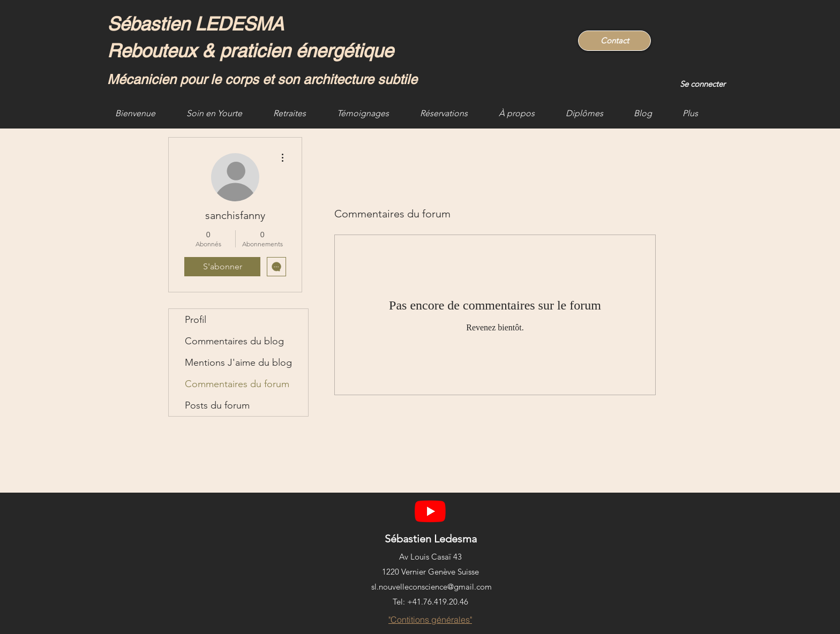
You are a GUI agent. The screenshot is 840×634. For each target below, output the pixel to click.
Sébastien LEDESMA (198, 24)
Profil (196, 320)
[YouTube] (430, 511)
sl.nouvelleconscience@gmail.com (432, 587)
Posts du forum (217, 405)
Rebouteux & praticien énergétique (250, 51)
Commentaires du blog (234, 341)
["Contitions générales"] (430, 620)
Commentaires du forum (237, 384)
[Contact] (614, 41)
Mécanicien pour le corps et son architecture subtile (262, 80)
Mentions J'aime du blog (238, 363)
